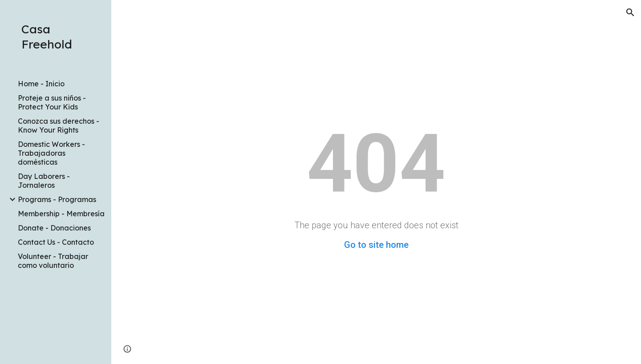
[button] (630, 12)
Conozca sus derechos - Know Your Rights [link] (59, 125)
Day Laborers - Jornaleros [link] (44, 181)
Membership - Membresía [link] (61, 214)
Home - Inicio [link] (41, 84)
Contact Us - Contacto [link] (56, 242)
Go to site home (376, 245)
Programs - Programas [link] (57, 199)
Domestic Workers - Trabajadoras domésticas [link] (51, 153)
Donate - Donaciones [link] (54, 228)
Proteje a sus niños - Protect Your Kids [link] (52, 102)
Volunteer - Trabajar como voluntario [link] (53, 261)
